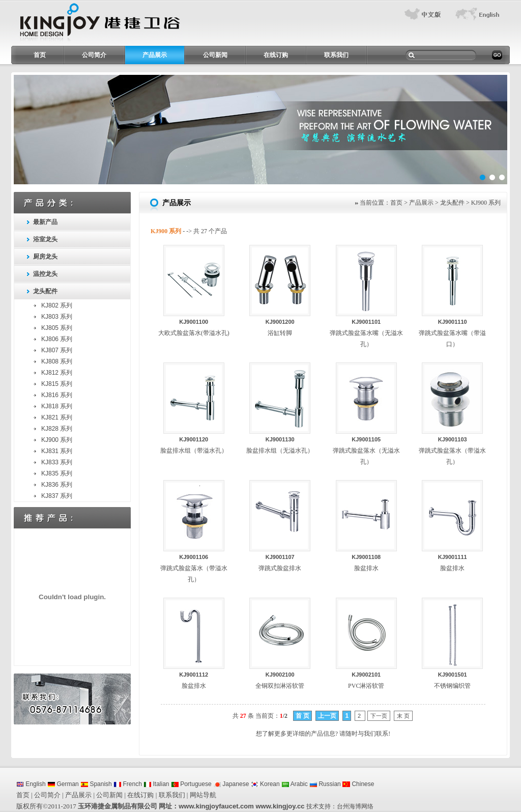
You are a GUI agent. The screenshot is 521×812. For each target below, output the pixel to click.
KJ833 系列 (57, 462)
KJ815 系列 (57, 384)
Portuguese (191, 784)
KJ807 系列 (57, 350)
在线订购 (276, 55)
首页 (40, 55)
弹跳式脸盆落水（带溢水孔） (452, 451)
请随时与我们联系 (364, 734)
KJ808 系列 (57, 361)
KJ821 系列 (57, 417)
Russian (325, 784)
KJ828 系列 (57, 429)
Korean (265, 784)
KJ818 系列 (57, 406)
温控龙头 (45, 274)
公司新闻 (215, 55)
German (63, 784)
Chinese (358, 784)
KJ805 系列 (57, 328)
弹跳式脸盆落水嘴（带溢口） (452, 333)
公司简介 (94, 55)
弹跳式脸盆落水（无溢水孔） (366, 451)
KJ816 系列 (57, 395)
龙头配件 (45, 291)
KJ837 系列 (57, 496)
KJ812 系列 (57, 373)
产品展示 (155, 55)
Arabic (295, 784)
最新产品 (45, 222)
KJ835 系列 (57, 473)
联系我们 (336, 55)
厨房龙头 (45, 257)
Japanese (231, 784)
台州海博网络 (355, 806)
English (31, 784)
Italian (156, 784)
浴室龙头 (45, 239)
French (128, 784)
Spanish (96, 784)
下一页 (379, 716)
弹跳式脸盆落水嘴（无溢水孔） (366, 333)
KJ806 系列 (57, 339)
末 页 (403, 716)
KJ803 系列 (57, 317)
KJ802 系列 (57, 305)
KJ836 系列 (57, 485)
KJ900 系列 (57, 440)
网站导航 (203, 795)
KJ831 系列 (57, 451)
